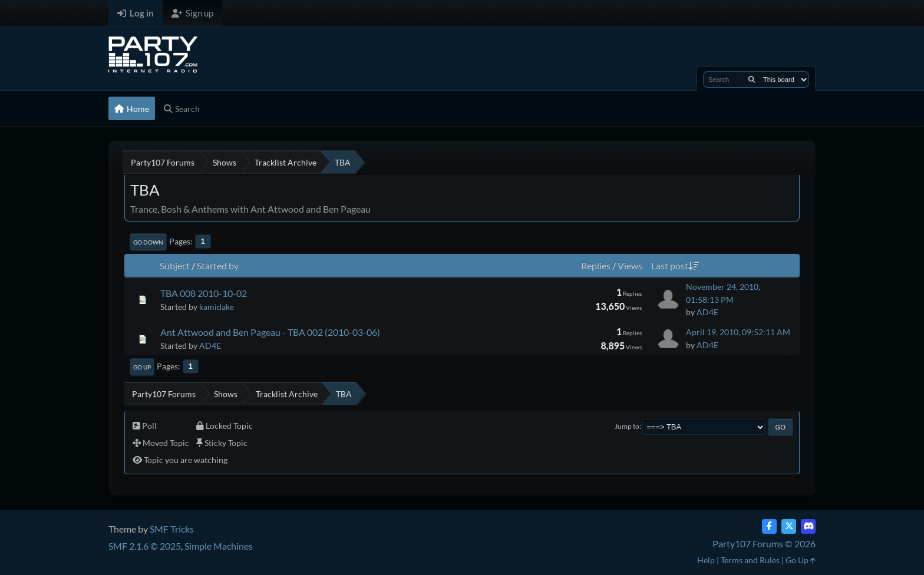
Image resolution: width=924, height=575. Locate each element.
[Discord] (808, 526)
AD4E (707, 312)
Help (706, 560)
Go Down (148, 242)
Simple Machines (219, 546)
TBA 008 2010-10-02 (204, 293)
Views (630, 265)
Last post (675, 265)
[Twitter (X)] (789, 526)
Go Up (142, 367)
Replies (596, 265)
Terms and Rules (750, 560)
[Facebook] (769, 526)
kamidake (217, 307)
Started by (218, 265)
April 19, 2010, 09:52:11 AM (738, 332)
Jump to (627, 426)
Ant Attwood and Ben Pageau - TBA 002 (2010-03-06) (270, 332)
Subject (175, 265)
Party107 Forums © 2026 (764, 543)
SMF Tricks (172, 529)
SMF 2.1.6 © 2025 (145, 546)
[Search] (752, 80)
